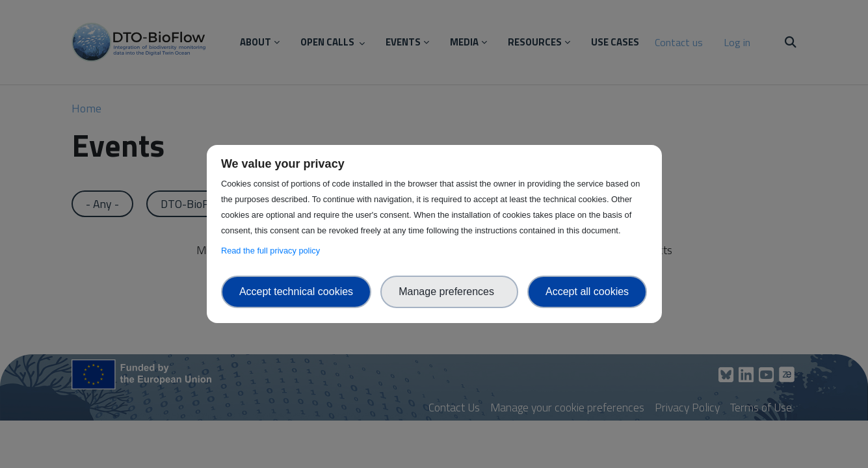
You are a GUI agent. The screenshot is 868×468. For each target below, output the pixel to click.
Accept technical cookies (296, 292)
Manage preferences (449, 292)
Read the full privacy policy (273, 251)
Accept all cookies (587, 292)
